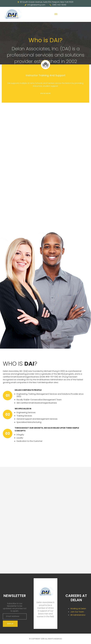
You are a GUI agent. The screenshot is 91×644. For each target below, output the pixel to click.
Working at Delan (78, 609)
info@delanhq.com (36, 5)
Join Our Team (77, 612)
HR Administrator (78, 615)
